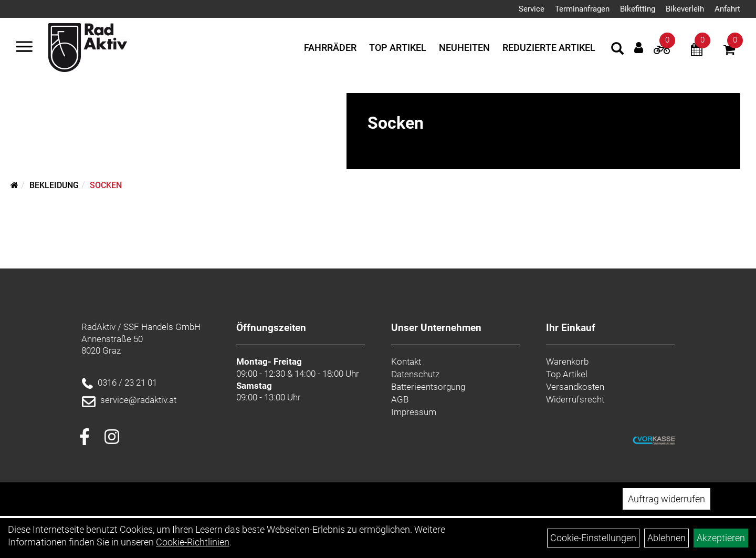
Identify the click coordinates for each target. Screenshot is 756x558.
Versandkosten (575, 387)
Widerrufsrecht (575, 399)
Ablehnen (666, 538)
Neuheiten (464, 48)
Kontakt (406, 361)
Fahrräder (330, 48)
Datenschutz (415, 374)
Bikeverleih (685, 9)
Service (532, 9)
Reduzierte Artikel (549, 48)
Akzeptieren (721, 538)
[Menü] (24, 48)
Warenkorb (567, 361)
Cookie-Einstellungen (593, 538)
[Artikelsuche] (617, 50)
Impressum (414, 412)
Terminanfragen (582, 9)
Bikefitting (638, 9)
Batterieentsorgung (428, 387)
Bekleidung (54, 185)
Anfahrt (727, 9)
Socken (106, 185)
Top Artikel (398, 48)
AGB (400, 399)
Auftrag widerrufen (666, 499)
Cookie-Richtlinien (193, 542)
